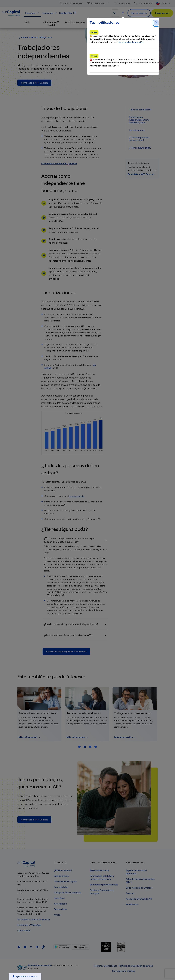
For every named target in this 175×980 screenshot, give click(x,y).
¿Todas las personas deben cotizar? (139, 139)
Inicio (27, 22)
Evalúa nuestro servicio (40, 966)
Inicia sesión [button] (162, 13)
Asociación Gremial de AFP (139, 899)
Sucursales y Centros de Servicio (34, 920)
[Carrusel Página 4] (96, 747)
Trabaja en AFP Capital (65, 882)
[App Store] (81, 947)
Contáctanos (143, 3)
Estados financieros (99, 871)
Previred (130, 893)
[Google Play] (62, 947)
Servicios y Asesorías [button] (75, 22)
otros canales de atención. (131, 42)
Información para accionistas (104, 885)
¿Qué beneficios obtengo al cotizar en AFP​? (76, 635)
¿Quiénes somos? (63, 871)
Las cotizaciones (137, 130)
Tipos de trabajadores (140, 110)
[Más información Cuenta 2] (38, 714)
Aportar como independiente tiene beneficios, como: (139, 120)
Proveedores (61, 909)
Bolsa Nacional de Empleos (139, 888)
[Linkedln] (37, 947)
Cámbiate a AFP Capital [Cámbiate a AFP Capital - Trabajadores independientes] (34, 83)
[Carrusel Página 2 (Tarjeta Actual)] (85, 747)
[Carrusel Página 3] (90, 747)
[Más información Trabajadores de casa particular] (85, 714)
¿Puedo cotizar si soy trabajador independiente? (76, 624)
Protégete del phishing (124, 971)
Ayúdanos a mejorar (25, 976)
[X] (31, 947)
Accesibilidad (98, 3)
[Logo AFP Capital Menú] (11, 12)
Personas (32, 13)
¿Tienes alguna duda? (140, 148)
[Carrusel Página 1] (79, 747)
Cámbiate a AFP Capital (141, 174)
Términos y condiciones (106, 966)
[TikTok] (43, 947)
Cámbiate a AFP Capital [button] (51, 24)
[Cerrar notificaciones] (156, 23)
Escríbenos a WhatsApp (29, 925)
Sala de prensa (61, 876)
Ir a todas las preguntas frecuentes (66, 651)
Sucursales (122, 3)
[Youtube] (25, 947)
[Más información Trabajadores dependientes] (133, 714)
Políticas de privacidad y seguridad (136, 966)
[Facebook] (19, 947)
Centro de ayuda (71, 3)
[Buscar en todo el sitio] (115, 13)
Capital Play (68, 13)
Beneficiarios (132, 905)
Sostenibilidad (61, 887)
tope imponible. (77, 496)
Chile (164, 3)
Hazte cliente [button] (139, 13)
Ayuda (57, 915)
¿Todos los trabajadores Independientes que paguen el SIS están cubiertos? (76, 540)
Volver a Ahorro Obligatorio (35, 38)
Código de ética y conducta (67, 893)
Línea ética (59, 898)
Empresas (50, 13)
